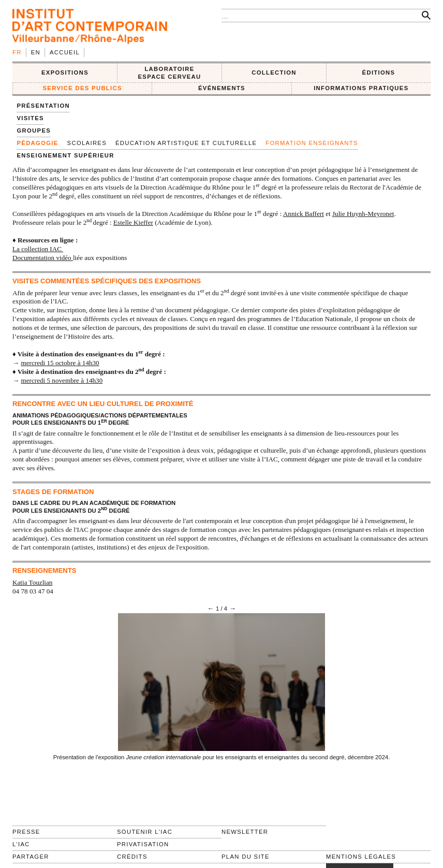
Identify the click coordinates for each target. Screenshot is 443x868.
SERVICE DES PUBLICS (82, 88)
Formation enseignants (312, 143)
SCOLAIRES (87, 143)
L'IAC (21, 844)
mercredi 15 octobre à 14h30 (60, 363)
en (36, 52)
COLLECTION (274, 73)
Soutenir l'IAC (145, 832)
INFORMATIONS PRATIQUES (361, 88)
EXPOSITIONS (65, 73)
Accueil (65, 52)
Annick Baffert (304, 214)
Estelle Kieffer (133, 222)
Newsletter (245, 832)
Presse (26, 832)
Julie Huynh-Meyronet (363, 214)
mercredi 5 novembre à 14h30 (62, 380)
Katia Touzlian (32, 582)
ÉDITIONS (379, 73)
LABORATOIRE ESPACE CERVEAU (169, 73)
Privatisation (143, 844)
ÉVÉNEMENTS (222, 88)
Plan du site (246, 857)
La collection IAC (38, 249)
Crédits (132, 857)
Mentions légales (361, 857)
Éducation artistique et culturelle (186, 143)
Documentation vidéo (43, 258)
